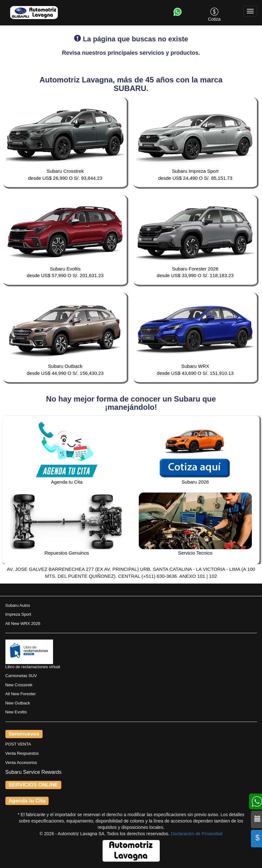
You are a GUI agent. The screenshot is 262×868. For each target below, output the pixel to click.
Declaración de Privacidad (197, 834)
